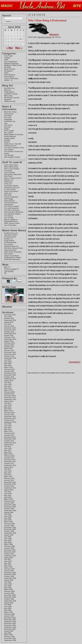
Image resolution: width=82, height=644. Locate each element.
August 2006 (9, 580)
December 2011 (10, 460)
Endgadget (8, 119)
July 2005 (8, 605)
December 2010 (10, 482)
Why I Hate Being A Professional (47, 20)
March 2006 (8, 589)
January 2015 (9, 394)
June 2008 (8, 539)
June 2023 (8, 317)
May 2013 (8, 428)
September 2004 (10, 621)
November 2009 (10, 507)
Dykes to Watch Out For (13, 178)
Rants (6, 73)
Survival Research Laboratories (11, 204)
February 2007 (9, 569)
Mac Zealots (9, 133)
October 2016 (9, 356)
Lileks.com (8, 193)
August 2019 (9, 335)
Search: (7, 16)
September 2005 (10, 601)
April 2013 (8, 430)
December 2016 (10, 352)
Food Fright (8, 56)
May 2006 (8, 586)
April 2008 (8, 543)
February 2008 (9, 546)
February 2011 (9, 479)
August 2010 (9, 490)
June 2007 (8, 561)
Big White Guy (9, 88)
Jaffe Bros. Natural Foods (13, 248)
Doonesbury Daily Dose (13, 174)
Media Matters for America (14, 135)
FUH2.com (8, 184)
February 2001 (9, 637)
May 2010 (8, 495)
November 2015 (10, 375)
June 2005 (8, 606)
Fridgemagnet (9, 92)
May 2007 (8, 563)
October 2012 (9, 441)
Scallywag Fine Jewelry (13, 257)
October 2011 (9, 463)
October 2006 (9, 576)
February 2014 (9, 413)
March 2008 (8, 544)
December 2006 (10, 573)
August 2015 (9, 381)
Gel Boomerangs (10, 242)
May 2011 (8, 473)
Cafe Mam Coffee (10, 235)
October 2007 (9, 554)
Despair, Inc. (9, 239)
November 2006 (10, 574)
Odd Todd (8, 195)
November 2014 (10, 398)
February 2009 (9, 524)
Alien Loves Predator (12, 169)
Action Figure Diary (11, 165)
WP (5, 273)
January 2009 (9, 526)
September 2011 (10, 465)
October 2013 (9, 420)
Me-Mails (7, 67)
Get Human (8, 125)
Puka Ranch (9, 254)
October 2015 (9, 377)
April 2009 (8, 520)
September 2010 (10, 488)
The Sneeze (8, 216)
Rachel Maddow (10, 136)
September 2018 (10, 339)
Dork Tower (8, 176)
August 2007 (9, 558)
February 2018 (9, 343)
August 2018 (9, 341)
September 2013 (10, 422)
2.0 (7, 267)
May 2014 (8, 407)
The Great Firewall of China (14, 148)
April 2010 (8, 497)
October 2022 (9, 318)
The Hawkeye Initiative (12, 214)
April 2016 (8, 365)
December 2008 (10, 527)
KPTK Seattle (9, 131)
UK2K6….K (8, 80)
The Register (9, 150)
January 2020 (9, 326)
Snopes (7, 142)
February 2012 (9, 456)
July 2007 (8, 559)
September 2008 (10, 533)
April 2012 (8, 452)
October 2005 (9, 599)
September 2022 (10, 320)
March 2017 (8, 349)
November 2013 (10, 418)
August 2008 (9, 535)
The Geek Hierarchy (11, 208)
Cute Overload (9, 173)
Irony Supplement (11, 62)
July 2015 (8, 382)
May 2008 (8, 541)
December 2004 (10, 618)
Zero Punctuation (10, 225)
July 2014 (8, 403)
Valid (9, 271)
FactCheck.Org (10, 121)
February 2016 (9, 369)
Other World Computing (13, 252)
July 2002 (8, 633)
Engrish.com (9, 180)
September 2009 (10, 511)
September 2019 (10, 333)
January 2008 (9, 548)
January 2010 (9, 503)
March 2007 (8, 567)
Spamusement (9, 201)
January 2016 (9, 371)
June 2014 (8, 405)
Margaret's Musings (11, 63)
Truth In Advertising (11, 79)
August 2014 (9, 401)
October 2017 (9, 347)
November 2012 (10, 439)
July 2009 (8, 514)
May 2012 (8, 450)
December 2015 (10, 373)
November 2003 (10, 625)
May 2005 (8, 608)
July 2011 (8, 469)
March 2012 (8, 454)
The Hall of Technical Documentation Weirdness (14, 211)
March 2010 (8, 499)
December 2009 (10, 505)
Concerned (8, 171)
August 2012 (9, 445)
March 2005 (8, 612)
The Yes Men (9, 218)
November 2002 (10, 629)
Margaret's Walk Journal (13, 65)
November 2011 (10, 462)
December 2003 (10, 623)
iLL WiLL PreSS (10, 189)
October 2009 (9, 509)
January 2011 (9, 480)
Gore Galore (9, 244)
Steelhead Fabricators (12, 259)
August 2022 (9, 322)
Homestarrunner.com (12, 188)
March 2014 (8, 411)
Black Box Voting (10, 112)
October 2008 (9, 531)
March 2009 (8, 522)
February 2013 (9, 433)
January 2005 (9, 616)
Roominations (9, 77)
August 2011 (9, 467)
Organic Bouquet (10, 250)
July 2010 (8, 492)
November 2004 (10, 620)
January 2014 (9, 414)
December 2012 (10, 437)
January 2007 (9, 571)
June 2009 (8, 516)
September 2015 (10, 379)
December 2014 (10, 396)
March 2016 (8, 367)
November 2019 (10, 330)
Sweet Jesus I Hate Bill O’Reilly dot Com (12, 145)
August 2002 (9, 631)
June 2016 (8, 362)
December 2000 (10, 638)
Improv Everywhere (11, 191)
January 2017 (9, 350)
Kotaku (7, 129)
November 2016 (10, 354)
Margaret (43, 34)
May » (19, 48)
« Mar (10, 48)
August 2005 (9, 603)
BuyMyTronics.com (11, 233)
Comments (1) (74, 362)
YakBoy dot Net (10, 101)
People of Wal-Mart (11, 197)
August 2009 (9, 512)
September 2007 (10, 556)
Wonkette (8, 100)
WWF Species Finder (12, 223)
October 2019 (9, 332)
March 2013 (8, 431)
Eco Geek (8, 118)
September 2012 (10, 443)
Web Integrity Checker (12, 157)
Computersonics (10, 237)
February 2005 (9, 614)
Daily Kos (8, 90)
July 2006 (8, 582)
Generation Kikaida (11, 186)
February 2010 (9, 501)
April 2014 (8, 409)
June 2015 (8, 384)
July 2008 (8, 537)
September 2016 (10, 358)
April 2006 (8, 588)
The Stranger (9, 155)
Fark (6, 123)
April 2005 (8, 610)
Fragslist (7, 58)
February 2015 (9, 392)
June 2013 (8, 426)
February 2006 (9, 591)
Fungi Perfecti (9, 241)
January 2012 (9, 458)
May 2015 (8, 386)
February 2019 (9, 337)
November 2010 (10, 484)
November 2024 (10, 315)
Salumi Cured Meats (11, 256)
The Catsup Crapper (11, 206)
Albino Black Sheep (11, 167)
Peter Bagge (9, 199)
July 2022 (8, 324)
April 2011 (8, 475)
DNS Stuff (8, 116)
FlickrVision (8, 182)
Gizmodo (7, 127)
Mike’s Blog (8, 96)
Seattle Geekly (9, 138)
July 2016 (8, 360)
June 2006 (8, 584)
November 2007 (10, 552)
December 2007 (10, 550)
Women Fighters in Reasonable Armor (11, 221)
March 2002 (8, 635)
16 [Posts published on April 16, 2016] (20, 39)
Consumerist (9, 114)
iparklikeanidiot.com (11, 246)
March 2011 (8, 477)
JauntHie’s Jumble (11, 94)
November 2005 (10, 597)
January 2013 (9, 435)
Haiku (6, 60)
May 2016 (8, 364)
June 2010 (8, 494)
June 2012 (8, 448)
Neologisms (8, 71)
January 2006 (9, 593)
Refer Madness (10, 75)
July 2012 (8, 446)
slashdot (7, 140)
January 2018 (9, 345)
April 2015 (8, 388)
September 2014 (10, 399)
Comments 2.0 (11, 269)
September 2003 (10, 627)
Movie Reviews (10, 69)
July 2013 (8, 424)
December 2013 (10, 416)
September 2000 (10, 640)
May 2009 (8, 518)
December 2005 (10, 595)
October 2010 (9, 486)
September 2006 (10, 578)
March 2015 (8, 390)
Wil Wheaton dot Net (12, 98)
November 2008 (10, 529)
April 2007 (8, 565)
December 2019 (10, 328)
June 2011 (8, 471)
